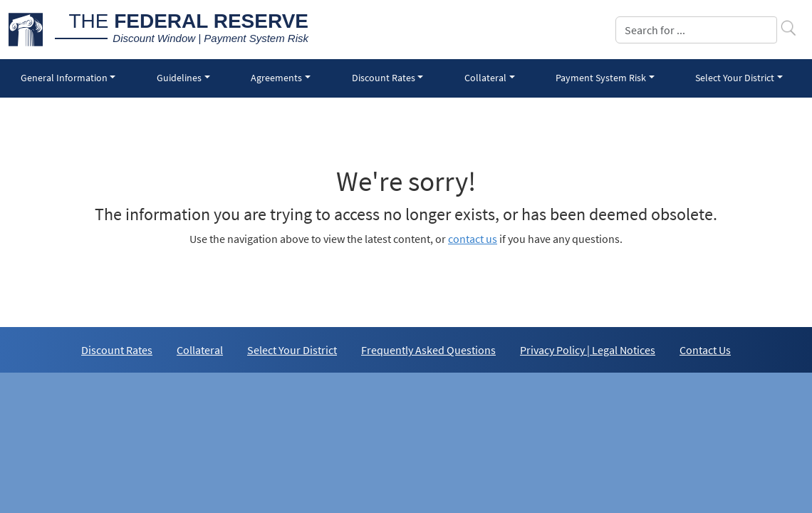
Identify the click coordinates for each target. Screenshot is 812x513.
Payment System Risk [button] (601, 78)
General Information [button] (64, 78)
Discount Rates (117, 350)
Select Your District (292, 350)
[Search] (696, 30)
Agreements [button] (276, 78)
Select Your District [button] (735, 78)
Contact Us (705, 350)
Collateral (200, 350)
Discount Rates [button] (384, 78)
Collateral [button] (485, 78)
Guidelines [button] (179, 78)
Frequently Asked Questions (428, 350)
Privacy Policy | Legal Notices (588, 350)
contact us (473, 239)
